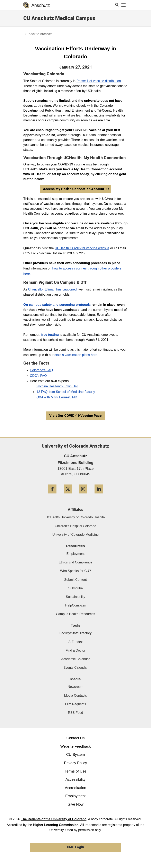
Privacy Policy (75, 763)
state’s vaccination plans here (76, 355)
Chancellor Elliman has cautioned (52, 289)
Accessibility (75, 779)
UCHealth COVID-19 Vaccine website (82, 248)
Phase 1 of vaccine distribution (99, 81)
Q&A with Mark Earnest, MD (57, 397)
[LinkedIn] (99, 495)
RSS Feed (75, 713)
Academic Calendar (75, 659)
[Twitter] (68, 495)
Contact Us (75, 738)
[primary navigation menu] (124, 5)
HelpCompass (75, 605)
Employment (76, 554)
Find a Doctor (75, 650)
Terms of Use (75, 771)
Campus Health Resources (75, 614)
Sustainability (75, 597)
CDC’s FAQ (38, 376)
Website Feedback (76, 746)
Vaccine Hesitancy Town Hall (57, 386)
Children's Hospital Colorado (75, 526)
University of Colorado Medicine (75, 535)
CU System (75, 755)
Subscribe (75, 588)
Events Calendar (75, 668)
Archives (46, 34)
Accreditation (75, 788)
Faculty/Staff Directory (75, 633)
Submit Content (75, 580)
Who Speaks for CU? (75, 571)
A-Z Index (75, 642)
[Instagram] (83, 495)
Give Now (75, 804)
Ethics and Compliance (75, 562)
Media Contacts (75, 696)
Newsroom (75, 687)
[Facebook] (52, 495)
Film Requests (75, 704)
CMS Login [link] (75, 847)
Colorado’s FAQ (41, 370)
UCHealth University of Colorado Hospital (75, 517)
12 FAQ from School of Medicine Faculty (66, 392)
